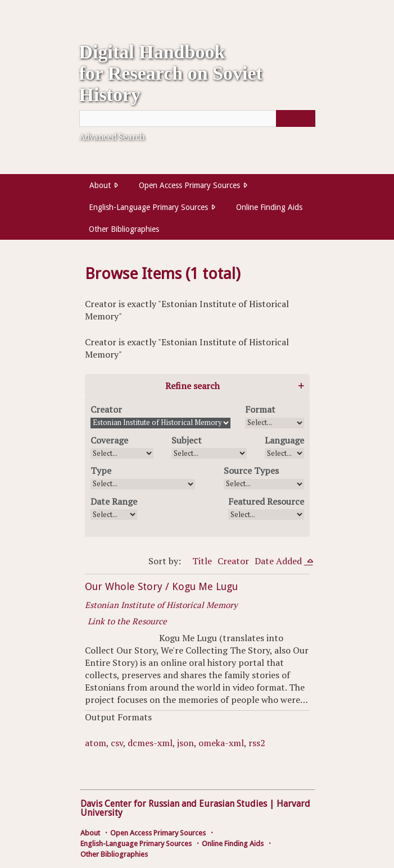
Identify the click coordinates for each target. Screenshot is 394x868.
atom (96, 743)
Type (101, 470)
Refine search (193, 386)
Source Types (251, 470)
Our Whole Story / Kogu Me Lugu (161, 586)
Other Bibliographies (124, 229)
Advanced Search (112, 136)
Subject (187, 440)
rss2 (257, 743)
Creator (106, 409)
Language (284, 440)
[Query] (197, 118)
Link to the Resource (127, 621)
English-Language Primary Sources (148, 207)
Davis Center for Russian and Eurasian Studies (174, 804)
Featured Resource (266, 501)
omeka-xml (221, 743)
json (185, 743)
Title (202, 561)
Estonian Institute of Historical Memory (161, 605)
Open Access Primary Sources (189, 185)
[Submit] (296, 118)
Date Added (279, 561)
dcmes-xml (150, 743)
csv (117, 743)
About (100, 185)
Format (260, 409)
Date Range (114, 501)
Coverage (109, 440)
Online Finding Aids (269, 207)
